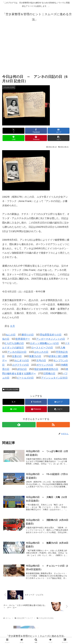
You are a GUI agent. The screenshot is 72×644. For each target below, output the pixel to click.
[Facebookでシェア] (36, 131)
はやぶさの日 (41, 352)
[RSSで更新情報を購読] (53, 425)
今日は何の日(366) (11, 390)
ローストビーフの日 (42, 348)
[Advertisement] (36, 48)
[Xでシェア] (14, 131)
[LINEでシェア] (14, 138)
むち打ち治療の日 (14, 343)
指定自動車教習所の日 (46, 369)
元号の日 (41, 361)
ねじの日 (11, 335)
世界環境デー (23, 339)
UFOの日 (22, 369)
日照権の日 (49, 374)
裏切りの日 (28, 335)
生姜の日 (17, 356)
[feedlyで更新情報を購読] (19, 425)
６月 (12, 326)
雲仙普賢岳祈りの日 (51, 335)
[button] (59, 138)
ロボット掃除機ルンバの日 (44, 343)
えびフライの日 (20, 365)
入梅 (63, 348)
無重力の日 (35, 356)
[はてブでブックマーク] (59, 131)
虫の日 (6, 339)
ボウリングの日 (45, 365)
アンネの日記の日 (17, 352)
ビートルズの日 (25, 378)
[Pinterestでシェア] (36, 138)
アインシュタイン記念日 (54, 378)
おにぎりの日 (22, 361)
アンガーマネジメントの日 (50, 339)
